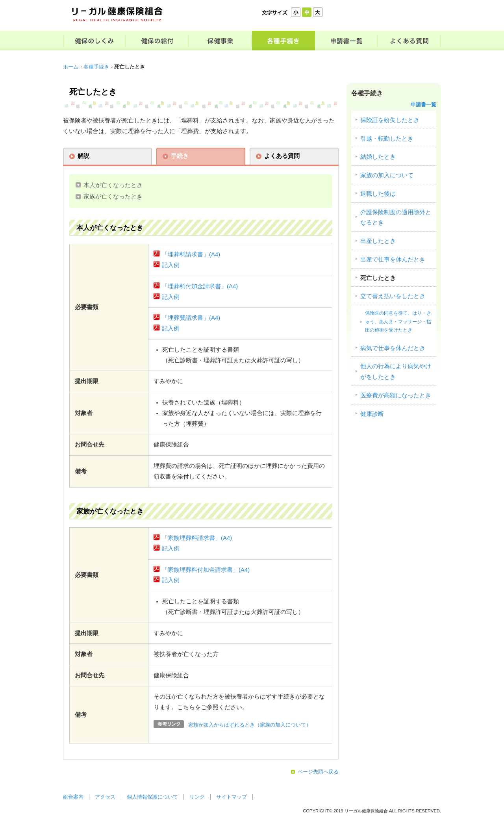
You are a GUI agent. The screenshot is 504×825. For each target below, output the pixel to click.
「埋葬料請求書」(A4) (191, 254)
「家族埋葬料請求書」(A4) (197, 538)
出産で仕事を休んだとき (393, 260)
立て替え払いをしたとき (393, 296)
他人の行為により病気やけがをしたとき (396, 372)
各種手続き (96, 67)
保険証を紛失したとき (390, 120)
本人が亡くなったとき (113, 185)
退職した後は (378, 194)
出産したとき (378, 241)
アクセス (105, 797)
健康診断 (372, 414)
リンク (197, 797)
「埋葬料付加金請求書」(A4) (200, 286)
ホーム (71, 67)
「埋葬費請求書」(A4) (191, 318)
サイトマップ (232, 797)
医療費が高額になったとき (396, 395)
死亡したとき (378, 278)
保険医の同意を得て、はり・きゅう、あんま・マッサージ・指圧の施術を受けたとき (398, 322)
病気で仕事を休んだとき (393, 348)
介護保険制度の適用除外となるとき (396, 218)
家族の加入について (387, 175)
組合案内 (73, 797)
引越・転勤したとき (387, 139)
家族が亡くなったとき (113, 197)
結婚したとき (378, 157)
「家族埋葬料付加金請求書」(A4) (206, 570)
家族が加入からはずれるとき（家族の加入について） (250, 725)
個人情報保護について (152, 797)
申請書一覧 (423, 105)
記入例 (171, 265)
